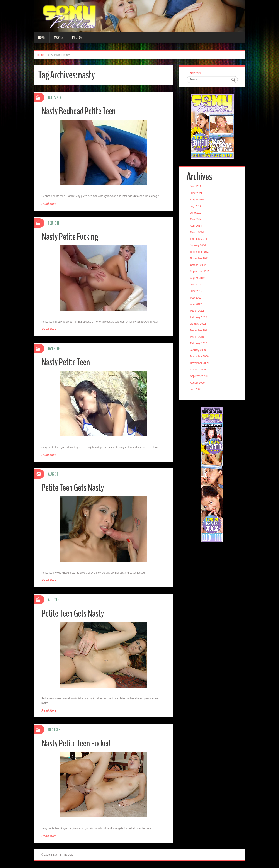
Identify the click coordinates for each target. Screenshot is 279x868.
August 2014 (198, 200)
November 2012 (200, 259)
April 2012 (196, 304)
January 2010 (198, 350)
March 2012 (197, 311)
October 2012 (198, 265)
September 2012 (200, 272)
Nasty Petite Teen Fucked (76, 743)
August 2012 (198, 278)
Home (42, 37)
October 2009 (198, 370)
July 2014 (196, 206)
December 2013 (200, 252)
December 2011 (200, 331)
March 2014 (197, 233)
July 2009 (196, 389)
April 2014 (196, 226)
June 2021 (196, 193)
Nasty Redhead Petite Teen (79, 111)
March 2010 (197, 337)
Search (196, 73)
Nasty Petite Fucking (70, 237)
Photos (77, 37)
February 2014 (199, 239)
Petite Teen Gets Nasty (73, 488)
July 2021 (196, 187)
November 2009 (200, 363)
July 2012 (196, 285)
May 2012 (196, 298)
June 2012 (196, 291)
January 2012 (198, 324)
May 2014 (196, 219)
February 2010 (199, 344)
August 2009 (198, 383)
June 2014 (196, 213)
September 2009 (200, 376)
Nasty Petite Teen (66, 362)
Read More (49, 204)
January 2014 (198, 246)
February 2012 (199, 318)
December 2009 (200, 357)
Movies (59, 37)
